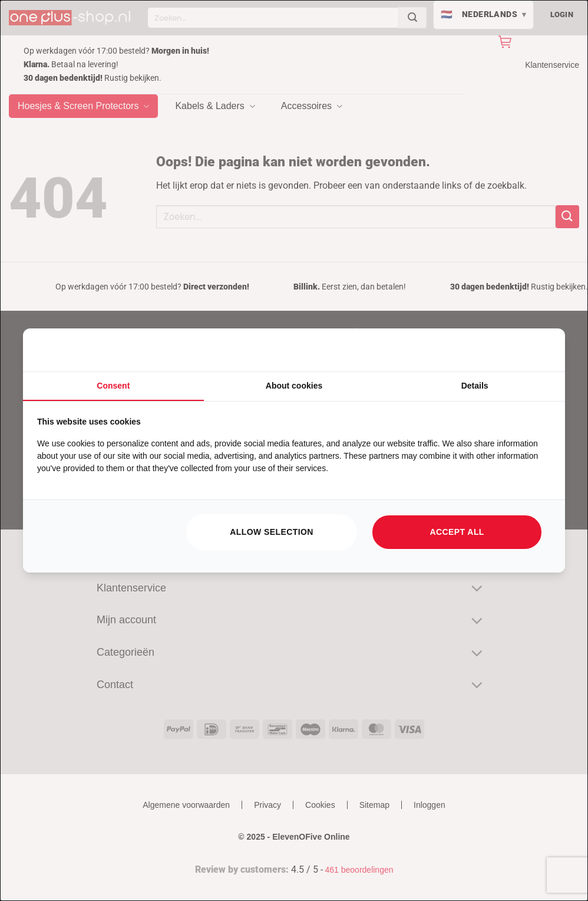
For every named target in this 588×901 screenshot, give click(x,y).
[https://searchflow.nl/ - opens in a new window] (536, 350)
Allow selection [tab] (272, 532)
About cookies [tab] (294, 386)
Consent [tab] (113, 386)
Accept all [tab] (457, 532)
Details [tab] (475, 386)
